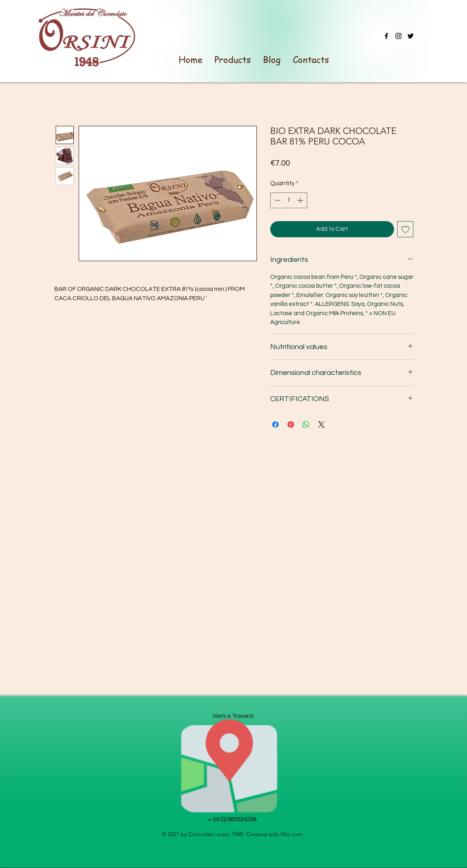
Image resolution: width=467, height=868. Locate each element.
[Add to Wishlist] (405, 229)
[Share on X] (321, 425)
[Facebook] (386, 36)
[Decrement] (277, 200)
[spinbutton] (289, 200)
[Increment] (301, 200)
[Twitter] (411, 36)
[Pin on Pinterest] (291, 425)
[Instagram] (398, 36)
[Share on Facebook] (275, 425)
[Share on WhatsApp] (306, 425)
